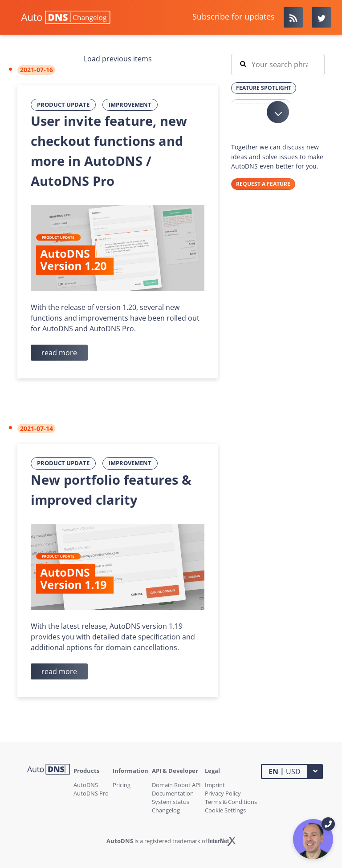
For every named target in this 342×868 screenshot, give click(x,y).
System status (171, 802)
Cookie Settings (225, 810)
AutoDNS (86, 785)
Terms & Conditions (231, 802)
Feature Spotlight (264, 88)
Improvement (130, 104)
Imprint (215, 785)
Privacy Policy (223, 793)
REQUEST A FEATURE (263, 184)
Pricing (122, 785)
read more (59, 353)
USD (285, 771)
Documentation (173, 793)
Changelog (166, 810)
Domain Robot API (176, 785)
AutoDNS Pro (91, 793)
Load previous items (118, 59)
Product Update (63, 104)
